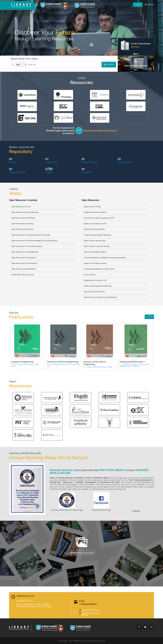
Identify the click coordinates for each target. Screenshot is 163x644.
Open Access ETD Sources (94, 292)
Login (138, 5)
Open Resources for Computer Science (27, 246)
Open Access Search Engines (95, 252)
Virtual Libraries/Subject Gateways (97, 235)
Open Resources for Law (21, 207)
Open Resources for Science (23, 229)
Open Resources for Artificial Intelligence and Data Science (34, 241)
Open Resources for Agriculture (24, 258)
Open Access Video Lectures (95, 224)
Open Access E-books (92, 207)
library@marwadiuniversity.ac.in (100, 131)
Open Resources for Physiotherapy (25, 212)
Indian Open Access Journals (23, 275)
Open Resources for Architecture (24, 263)
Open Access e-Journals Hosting (97, 246)
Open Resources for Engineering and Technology (31, 235)
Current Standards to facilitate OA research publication (105, 258)
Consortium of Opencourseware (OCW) (99, 218)
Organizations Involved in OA (95, 280)
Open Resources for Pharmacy (23, 218)
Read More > (135, 49)
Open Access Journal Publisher (24, 269)
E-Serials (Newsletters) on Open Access (99, 269)
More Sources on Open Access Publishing (100, 297)
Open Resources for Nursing (23, 224)
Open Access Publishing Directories (98, 286)
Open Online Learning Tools (95, 241)
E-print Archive (90, 275)
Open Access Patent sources (95, 263)
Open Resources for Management (25, 252)
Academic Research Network (95, 212)
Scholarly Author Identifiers (94, 229)
